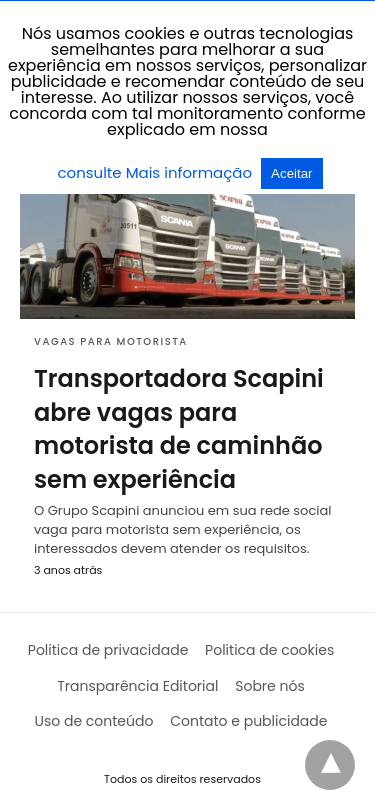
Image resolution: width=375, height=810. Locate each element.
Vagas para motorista (111, 341)
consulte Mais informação (156, 172)
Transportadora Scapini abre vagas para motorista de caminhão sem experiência (179, 429)
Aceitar (291, 173)
